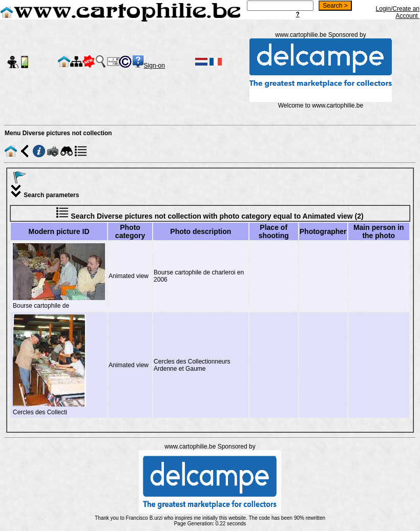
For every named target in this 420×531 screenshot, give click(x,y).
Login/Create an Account (398, 12)
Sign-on (154, 66)
